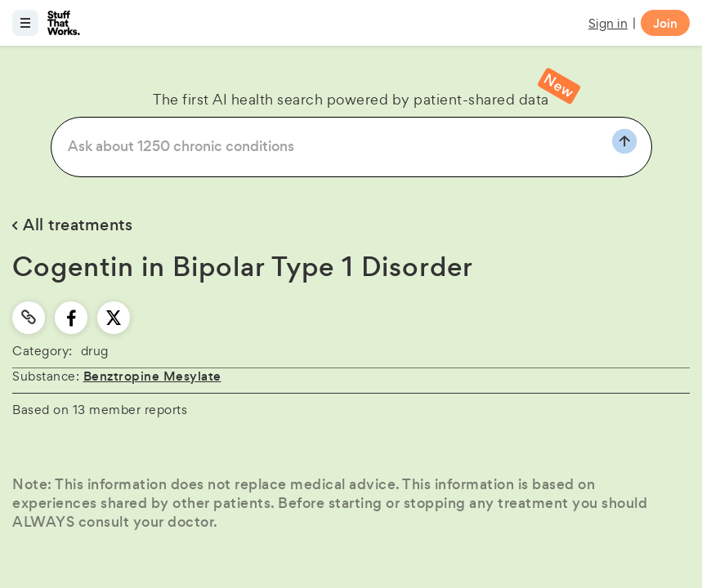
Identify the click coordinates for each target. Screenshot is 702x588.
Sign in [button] (608, 23)
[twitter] (114, 318)
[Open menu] (25, 23)
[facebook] (72, 318)
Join (665, 23)
